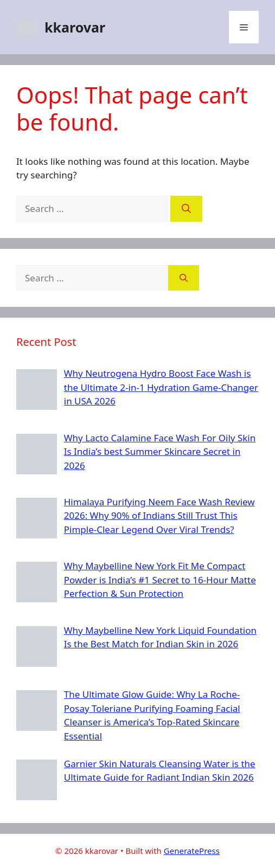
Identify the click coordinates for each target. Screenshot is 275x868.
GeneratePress (192, 851)
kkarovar (75, 27)
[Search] (186, 209)
